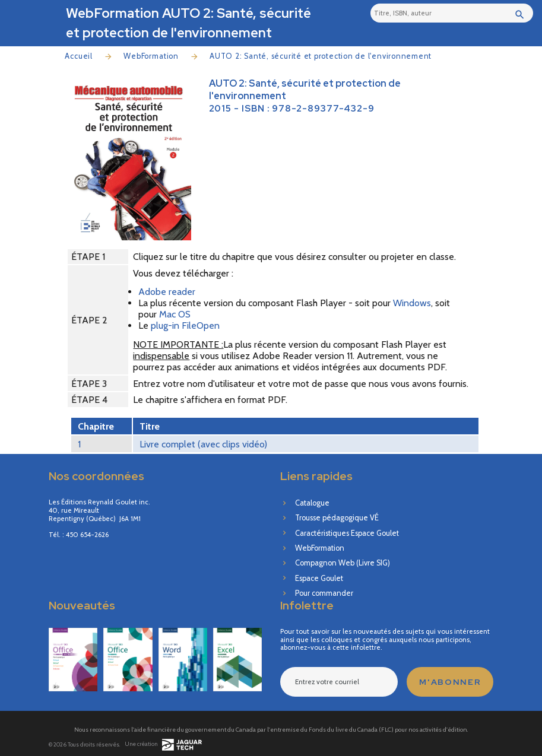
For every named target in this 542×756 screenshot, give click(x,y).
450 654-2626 (87, 535)
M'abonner (450, 682)
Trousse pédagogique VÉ (337, 518)
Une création (163, 745)
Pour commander (324, 593)
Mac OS (175, 314)
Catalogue (312, 503)
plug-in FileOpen (185, 325)
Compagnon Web (343, 563)
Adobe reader (167, 292)
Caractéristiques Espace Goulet (347, 533)
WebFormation (151, 56)
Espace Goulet (319, 578)
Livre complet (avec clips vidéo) (203, 444)
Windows (412, 303)
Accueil (79, 56)
